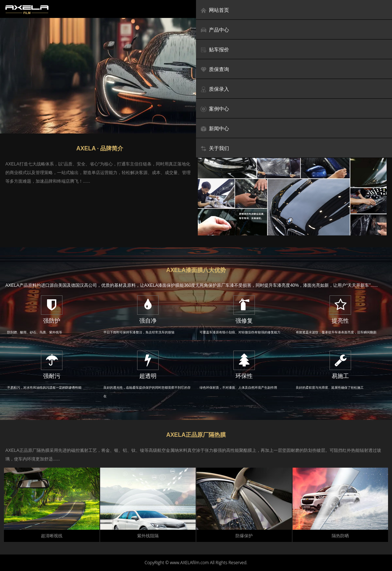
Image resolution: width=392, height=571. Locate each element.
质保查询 (214, 69)
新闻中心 (214, 129)
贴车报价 (214, 50)
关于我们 (214, 148)
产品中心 (214, 30)
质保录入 (214, 89)
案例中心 (214, 109)
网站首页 (214, 10)
